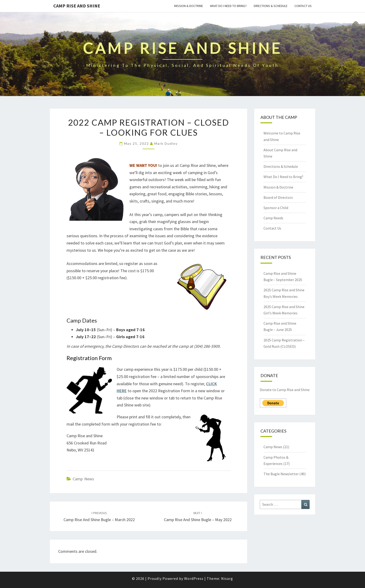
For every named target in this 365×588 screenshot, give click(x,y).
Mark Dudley (166, 143)
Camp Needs (273, 218)
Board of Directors (278, 197)
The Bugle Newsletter (281, 474)
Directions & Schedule (271, 6)
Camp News (83, 479)
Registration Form (89, 358)
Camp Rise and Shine (77, 6)
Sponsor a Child (276, 208)
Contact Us (303, 6)
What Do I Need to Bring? (228, 6)
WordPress (194, 578)
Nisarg (227, 578)
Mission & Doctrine (189, 6)
